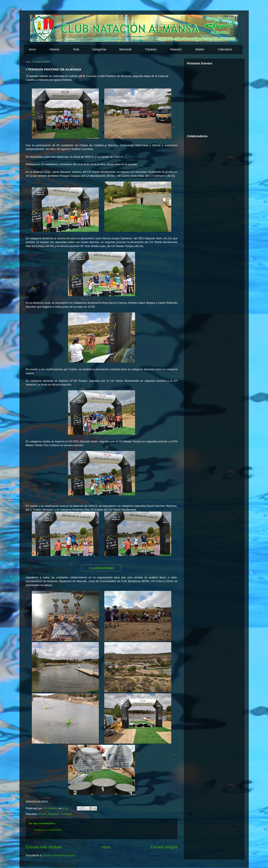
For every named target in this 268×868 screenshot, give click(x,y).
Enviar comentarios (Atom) (59, 855)
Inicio (32, 49)
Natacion (53, 814)
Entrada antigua (164, 847)
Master (43, 814)
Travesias (66, 814)
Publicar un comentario (48, 830)
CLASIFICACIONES (101, 568)
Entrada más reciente (44, 847)
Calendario (225, 49)
